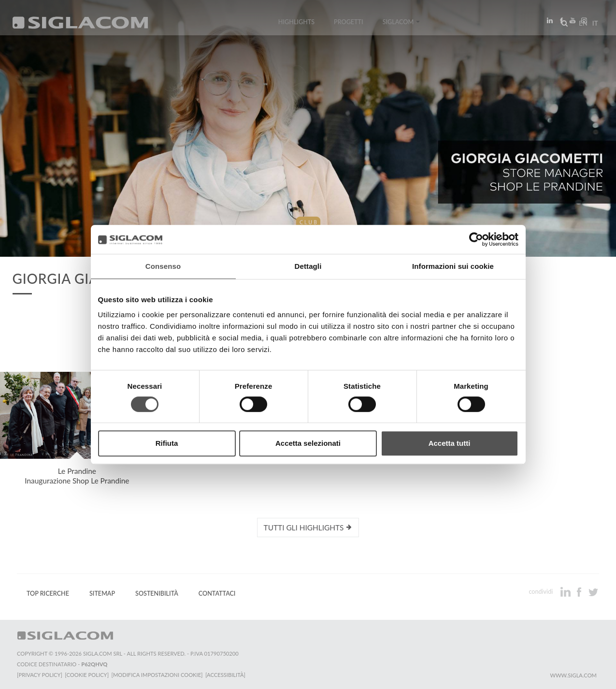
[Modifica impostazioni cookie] (160, 675)
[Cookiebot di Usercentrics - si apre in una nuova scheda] (476, 239)
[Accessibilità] (229, 675)
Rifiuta (167, 443)
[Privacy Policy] (40, 675)
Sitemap (102, 594)
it (592, 26)
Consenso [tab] (163, 266)
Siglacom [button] (401, 25)
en (580, 26)
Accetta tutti (450, 443)
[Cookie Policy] (88, 675)
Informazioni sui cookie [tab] (453, 266)
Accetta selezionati (308, 443)
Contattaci (217, 594)
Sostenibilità (157, 594)
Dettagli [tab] (308, 266)
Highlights (296, 25)
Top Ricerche (48, 594)
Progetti (349, 25)
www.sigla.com (573, 675)
